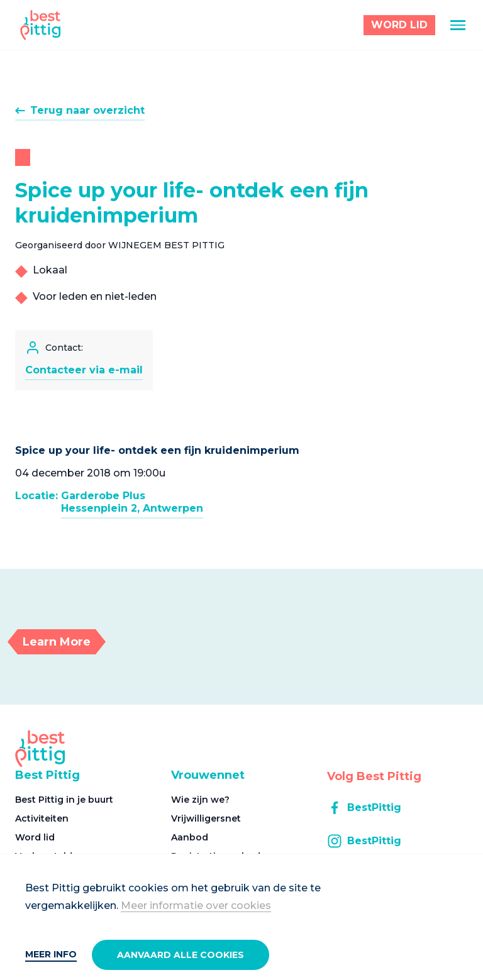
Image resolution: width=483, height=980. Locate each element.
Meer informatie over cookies (196, 906)
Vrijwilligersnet (206, 818)
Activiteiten (42, 818)
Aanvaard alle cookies (180, 955)
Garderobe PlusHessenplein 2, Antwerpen (132, 502)
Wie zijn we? (200, 800)
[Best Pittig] (41, 25)
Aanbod (190, 837)
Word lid (35, 837)
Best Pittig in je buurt (64, 800)
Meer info (51, 954)
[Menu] (458, 25)
